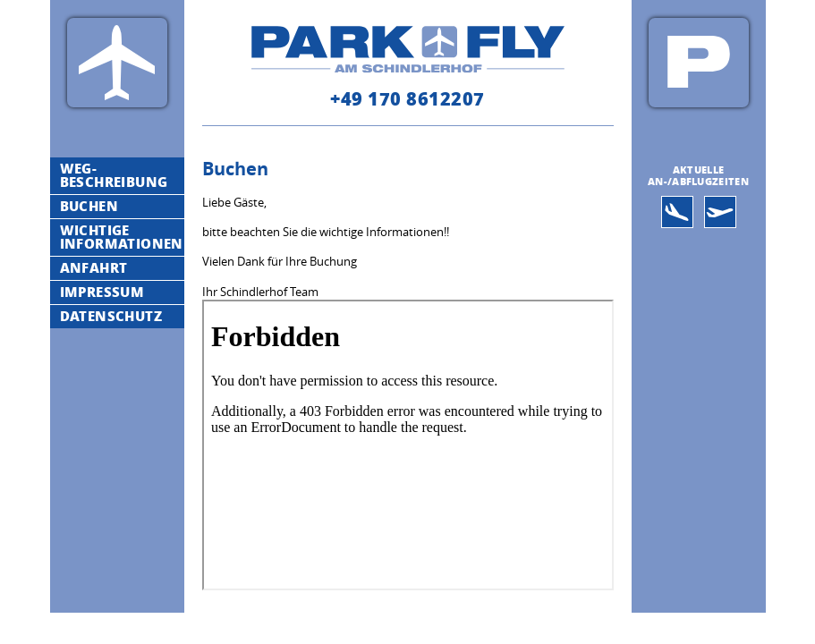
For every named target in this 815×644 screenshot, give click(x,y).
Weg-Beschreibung (114, 175)
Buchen (89, 206)
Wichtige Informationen (122, 237)
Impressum (102, 292)
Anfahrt (94, 267)
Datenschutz (111, 316)
